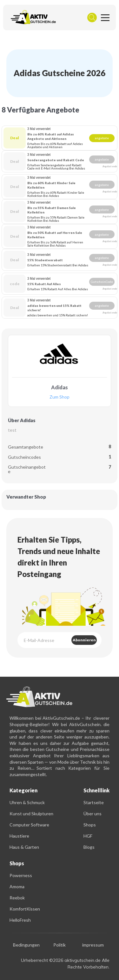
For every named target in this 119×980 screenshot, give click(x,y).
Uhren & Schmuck (27, 802)
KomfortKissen (25, 909)
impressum (93, 945)
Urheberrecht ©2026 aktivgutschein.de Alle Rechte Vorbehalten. (65, 964)
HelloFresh (20, 920)
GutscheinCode (102, 282)
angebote (102, 138)
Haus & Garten (24, 847)
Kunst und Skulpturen (31, 814)
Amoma (17, 886)
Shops (90, 825)
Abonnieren (84, 640)
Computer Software (29, 825)
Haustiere (19, 836)
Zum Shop (60, 397)
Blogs (89, 847)
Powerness (21, 875)
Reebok (17, 898)
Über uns (93, 814)
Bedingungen (26, 945)
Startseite (94, 802)
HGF (88, 836)
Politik (60, 945)
